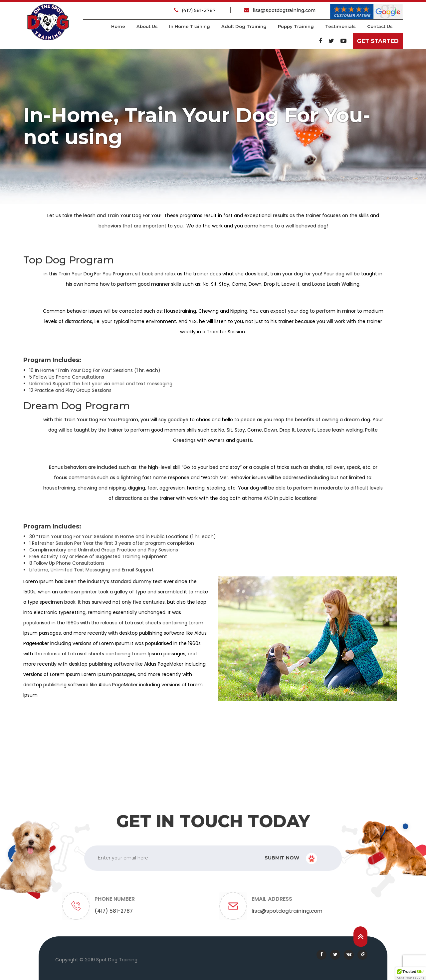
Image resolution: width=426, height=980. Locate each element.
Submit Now (291, 858)
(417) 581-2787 (196, 10)
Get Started (378, 41)
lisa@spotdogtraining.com (280, 10)
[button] (411, 974)
